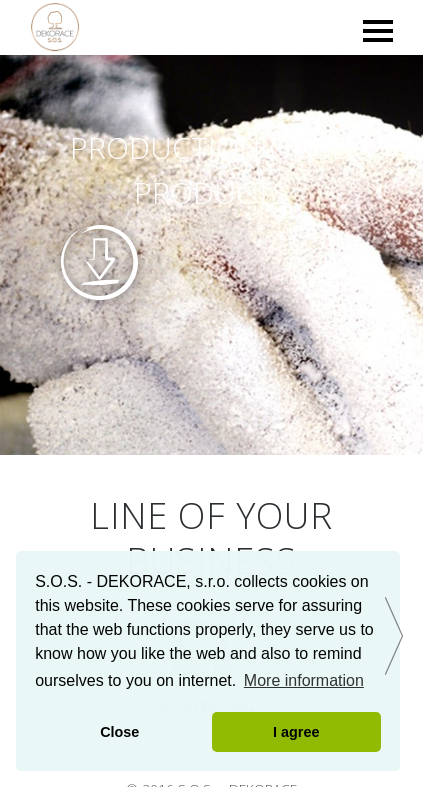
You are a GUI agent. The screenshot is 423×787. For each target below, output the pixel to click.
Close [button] (119, 732)
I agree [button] (296, 732)
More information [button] (304, 680)
